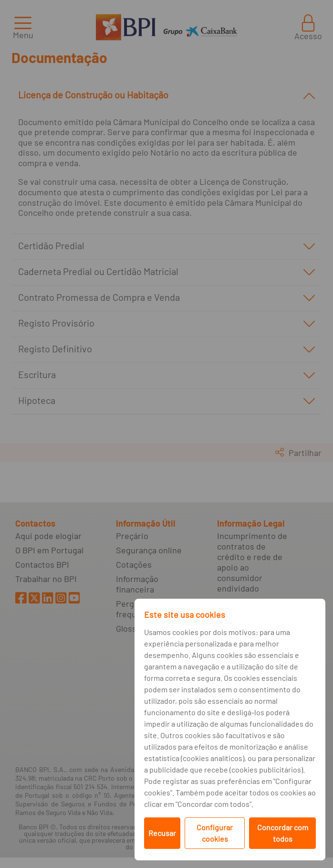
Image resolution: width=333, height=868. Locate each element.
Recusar (162, 833)
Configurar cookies (215, 833)
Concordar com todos (283, 833)
